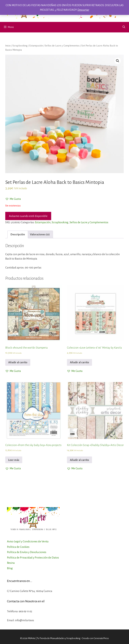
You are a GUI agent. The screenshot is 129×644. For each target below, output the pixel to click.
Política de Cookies (18, 547)
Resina (11, 563)
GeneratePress (101, 638)
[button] (13, 199)
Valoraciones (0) (40, 234)
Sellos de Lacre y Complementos (62, 46)
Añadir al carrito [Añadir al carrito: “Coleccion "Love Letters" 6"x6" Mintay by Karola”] (79, 362)
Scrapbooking (20, 46)
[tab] (18, 235)
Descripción (18, 234)
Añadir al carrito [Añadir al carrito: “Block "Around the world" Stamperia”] (18, 362)
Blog (10, 568)
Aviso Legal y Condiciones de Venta (28, 541)
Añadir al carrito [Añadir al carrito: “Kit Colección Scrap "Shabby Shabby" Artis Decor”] (79, 460)
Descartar (83, 10)
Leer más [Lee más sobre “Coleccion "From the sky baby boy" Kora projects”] (14, 460)
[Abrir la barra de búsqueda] (124, 27)
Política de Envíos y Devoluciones (27, 552)
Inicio (8, 46)
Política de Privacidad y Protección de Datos (33, 558)
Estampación (36, 46)
